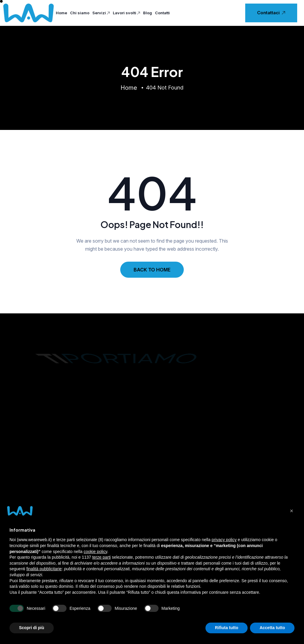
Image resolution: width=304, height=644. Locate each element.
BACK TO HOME (152, 270)
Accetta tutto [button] (272, 628)
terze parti (102, 557)
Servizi (101, 13)
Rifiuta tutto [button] (227, 628)
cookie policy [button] (95, 552)
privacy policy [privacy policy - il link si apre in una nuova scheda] (224, 540)
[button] (292, 511)
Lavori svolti (126, 13)
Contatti (162, 13)
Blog (148, 13)
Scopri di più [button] (32, 628)
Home (61, 13)
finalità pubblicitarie (44, 569)
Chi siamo (80, 13)
